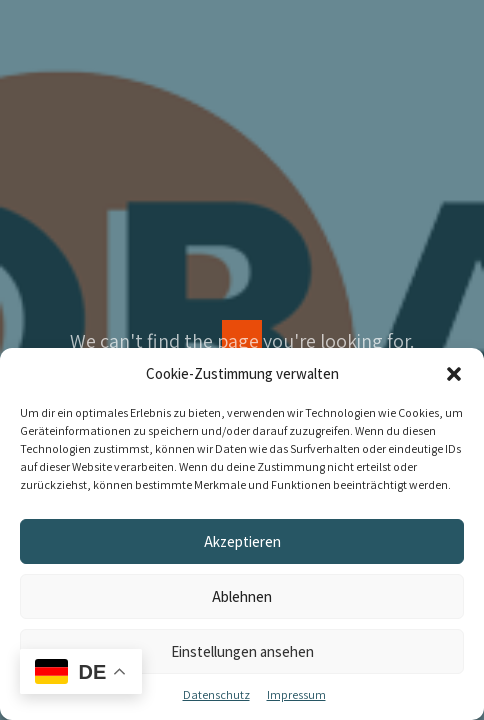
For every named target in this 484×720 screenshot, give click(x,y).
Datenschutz (216, 694)
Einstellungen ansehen (242, 651)
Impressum (296, 694)
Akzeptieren (242, 541)
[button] (454, 374)
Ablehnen (242, 596)
